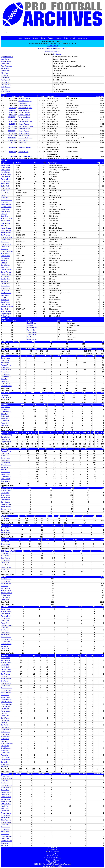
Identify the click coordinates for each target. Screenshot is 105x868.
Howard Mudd (6, 71)
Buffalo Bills (22, 143)
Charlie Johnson (6, 240)
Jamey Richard (6, 272)
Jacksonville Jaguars (25, 108)
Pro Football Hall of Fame (52, 858)
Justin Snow (5, 295)
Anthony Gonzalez (7, 218)
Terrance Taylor (32, 332)
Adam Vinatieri (6, 311)
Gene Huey (5, 64)
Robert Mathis (6, 256)
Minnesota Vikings (24, 99)
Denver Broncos (24, 136)
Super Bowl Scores (52, 860)
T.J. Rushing (5, 277)
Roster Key (49, 51)
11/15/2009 (12, 126)
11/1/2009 (12, 122)
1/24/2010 (12, 152)
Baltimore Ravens (24, 129)
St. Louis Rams (23, 119)
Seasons (36, 38)
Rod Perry (4, 75)
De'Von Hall (5, 739)
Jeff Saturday (5, 284)
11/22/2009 (12, 129)
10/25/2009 (12, 119)
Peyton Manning (6, 254)
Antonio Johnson (7, 237)
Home (20, 38)
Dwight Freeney (6, 207)
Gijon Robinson (6, 274)
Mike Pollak (5, 267)
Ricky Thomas (6, 87)
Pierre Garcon (6, 209)
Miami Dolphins (24, 110)
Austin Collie (5, 191)
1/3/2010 (13, 143)
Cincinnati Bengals (25, 106)
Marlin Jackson (6, 233)
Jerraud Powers (6, 270)
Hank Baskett (5, 172)
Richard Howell (6, 61)
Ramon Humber (6, 230)
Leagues (27, 38)
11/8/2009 (12, 124)
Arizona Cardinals (24, 112)
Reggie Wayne (6, 314)
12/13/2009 (12, 136)
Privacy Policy (52, 862)
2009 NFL (41, 48)
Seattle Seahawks (24, 115)
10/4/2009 (12, 115)
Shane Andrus (6, 167)
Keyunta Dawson (7, 193)
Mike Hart (4, 226)
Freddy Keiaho (6, 244)
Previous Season (52, 48)
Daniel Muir (5, 600)
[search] (33, 32)
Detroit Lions (23, 103)
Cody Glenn (5, 216)
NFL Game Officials (53, 852)
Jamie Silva (5, 291)
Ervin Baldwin (6, 170)
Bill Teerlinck (5, 82)
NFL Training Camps (52, 854)
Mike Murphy (5, 73)
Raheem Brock (6, 179)
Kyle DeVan (5, 195)
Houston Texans (24, 124)
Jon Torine (5, 89)
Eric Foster (5, 202)
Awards (73, 38)
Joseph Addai (6, 165)
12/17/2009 (12, 138)
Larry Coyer (5, 59)
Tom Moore (5, 68)
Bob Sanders (5, 279)
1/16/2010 (12, 147)
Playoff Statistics (52, 46)
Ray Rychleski (6, 80)
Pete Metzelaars (6, 66)
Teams (43, 38)
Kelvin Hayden (6, 228)
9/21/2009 (12, 110)
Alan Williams (6, 92)
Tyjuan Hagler (6, 221)
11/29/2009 (12, 131)
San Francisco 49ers (25, 122)
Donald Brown (6, 181)
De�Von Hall (6, 223)
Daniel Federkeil (6, 200)
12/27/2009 (12, 140)
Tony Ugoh (5, 309)
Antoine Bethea (6, 174)
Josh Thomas (6, 304)
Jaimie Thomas (32, 339)
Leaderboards (82, 38)
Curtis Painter (6, 265)
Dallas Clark (5, 186)
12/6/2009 (12, 133)
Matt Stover (5, 300)
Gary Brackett (6, 177)
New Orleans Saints (25, 156)
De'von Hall (5, 811)
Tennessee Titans (24, 117)
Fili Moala (4, 260)
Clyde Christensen (7, 57)
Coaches (58, 38)
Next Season (63, 48)
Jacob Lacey (5, 247)
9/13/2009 (12, 108)
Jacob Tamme (6, 302)
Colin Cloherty (6, 188)
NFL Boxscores (53, 850)
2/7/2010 (13, 156)
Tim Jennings (5, 235)
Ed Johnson (5, 242)
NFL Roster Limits (52, 856)
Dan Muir (4, 263)
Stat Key (57, 51)
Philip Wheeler (6, 316)
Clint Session (5, 288)
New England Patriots (26, 126)
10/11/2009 (12, 117)
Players (50, 38)
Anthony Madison (7, 251)
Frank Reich (5, 78)
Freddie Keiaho (6, 591)
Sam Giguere (5, 211)
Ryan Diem (5, 198)
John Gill (4, 214)
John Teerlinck (6, 85)
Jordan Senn (5, 286)
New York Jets (23, 140)
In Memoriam (52, 848)
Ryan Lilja (4, 249)
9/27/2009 (12, 112)
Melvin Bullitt (5, 184)
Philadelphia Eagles (25, 101)
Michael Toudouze (7, 307)
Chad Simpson (6, 293)
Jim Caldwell (57, 54)
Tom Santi (4, 281)
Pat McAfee (5, 258)
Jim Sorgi (4, 297)
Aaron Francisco (7, 205)
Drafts (66, 38)
